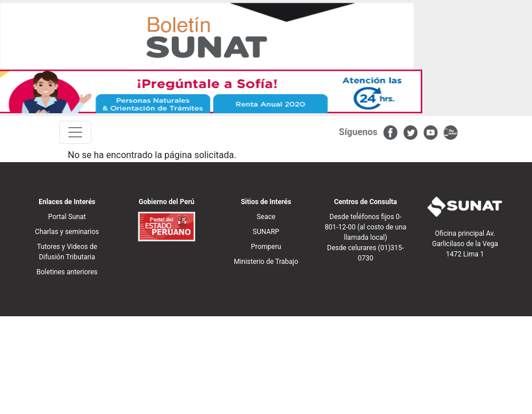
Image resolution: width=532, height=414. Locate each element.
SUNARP (266, 232)
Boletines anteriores (67, 272)
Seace (266, 217)
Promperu (266, 247)
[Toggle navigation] (75, 132)
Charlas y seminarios (67, 232)
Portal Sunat (67, 217)
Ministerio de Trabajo (266, 262)
